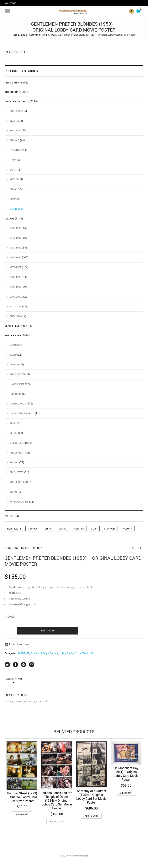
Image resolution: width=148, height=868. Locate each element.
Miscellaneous (15, 326)
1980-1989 (15, 277)
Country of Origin (39, 35)
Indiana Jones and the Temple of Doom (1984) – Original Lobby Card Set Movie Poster (57, 800)
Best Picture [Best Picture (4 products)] (14, 529)
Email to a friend (20, 644)
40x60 (13, 355)
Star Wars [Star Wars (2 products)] (110, 529)
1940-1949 (15, 238)
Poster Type (81, 653)
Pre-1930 (15, 316)
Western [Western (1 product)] (127, 529)
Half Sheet (17, 384)
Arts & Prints (14, 83)
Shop (24, 35)
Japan (13, 170)
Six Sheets (17, 472)
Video (13, 492)
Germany (16, 150)
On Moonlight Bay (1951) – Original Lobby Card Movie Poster (126, 774)
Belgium (15, 121)
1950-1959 (24, 653)
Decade (54, 653)
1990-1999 (15, 287)
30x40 (13, 345)
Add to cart (48, 630)
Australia (16, 111)
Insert (14, 394)
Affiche (15, 364)
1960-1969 (15, 257)
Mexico (14, 179)
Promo (14, 462)
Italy (13, 160)
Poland (14, 189)
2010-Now (16, 306)
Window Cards (19, 502)
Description (14, 679)
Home (15, 35)
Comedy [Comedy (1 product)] (33, 529)
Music (13, 433)
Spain (13, 199)
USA (53, 35)
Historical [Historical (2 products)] (79, 529)
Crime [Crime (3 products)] (48, 529)
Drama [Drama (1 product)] (62, 529)
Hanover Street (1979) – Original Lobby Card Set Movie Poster (22, 797)
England (15, 130)
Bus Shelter (18, 374)
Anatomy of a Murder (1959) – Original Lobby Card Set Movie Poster (91, 797)
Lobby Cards (66, 653)
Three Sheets (19, 482)
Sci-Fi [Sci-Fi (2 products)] (94, 529)
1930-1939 (15, 228)
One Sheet (16, 443)
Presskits (16, 453)
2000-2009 (15, 297)
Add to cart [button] (22, 814)
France (14, 140)
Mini (12, 423)
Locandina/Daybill (22, 413)
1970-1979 (15, 267)
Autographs (13, 92)
